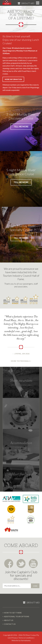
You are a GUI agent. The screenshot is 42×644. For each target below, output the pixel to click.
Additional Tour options (17, 616)
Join (35, 586)
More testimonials (20, 361)
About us (9, 620)
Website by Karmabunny (21, 640)
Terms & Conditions (26, 638)
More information (13, 79)
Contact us (10, 624)
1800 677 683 (28, 3)
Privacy (14, 638)
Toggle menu (38, 3)
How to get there (13, 613)
